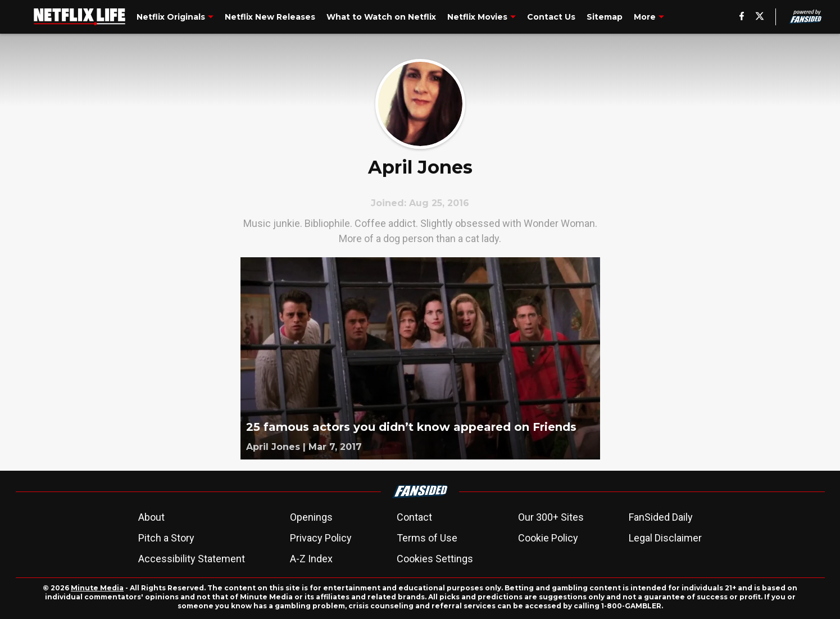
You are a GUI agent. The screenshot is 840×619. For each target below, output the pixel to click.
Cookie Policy (548, 538)
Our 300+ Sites (551, 517)
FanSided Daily (661, 517)
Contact (414, 517)
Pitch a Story (166, 538)
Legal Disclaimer (665, 538)
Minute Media (97, 588)
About (151, 517)
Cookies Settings (435, 559)
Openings (311, 517)
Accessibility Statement (192, 559)
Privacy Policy (321, 538)
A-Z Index (311, 559)
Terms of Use (427, 538)
